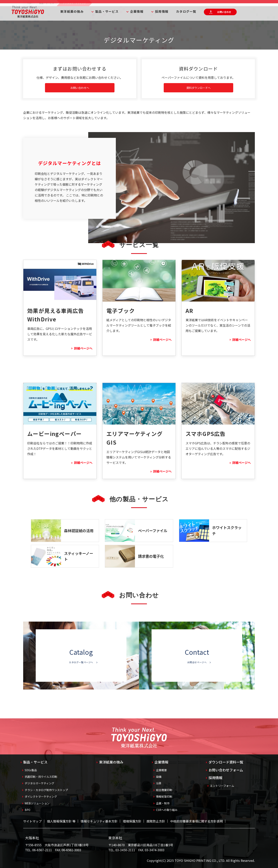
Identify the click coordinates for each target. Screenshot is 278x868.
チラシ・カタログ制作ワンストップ (46, 790)
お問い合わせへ (80, 88)
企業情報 (137, 11)
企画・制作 (163, 803)
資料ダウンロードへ (198, 88)
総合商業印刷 (164, 790)
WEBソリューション (37, 803)
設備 (159, 777)
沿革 (159, 783)
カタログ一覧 (186, 11)
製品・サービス (107, 11)
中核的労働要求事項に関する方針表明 (197, 821)
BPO (28, 810)
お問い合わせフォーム (226, 770)
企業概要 (161, 770)
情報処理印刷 (164, 796)
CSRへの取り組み (167, 810)
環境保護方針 (132, 821)
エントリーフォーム (222, 786)
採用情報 (162, 11)
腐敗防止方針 (156, 821)
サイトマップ (32, 821)
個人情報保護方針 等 (61, 821)
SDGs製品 (31, 770)
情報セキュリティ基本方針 (99, 821)
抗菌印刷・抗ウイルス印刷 (41, 777)
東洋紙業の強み (72, 11)
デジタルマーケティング (39, 783)
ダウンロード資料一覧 (226, 762)
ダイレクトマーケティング (41, 796)
